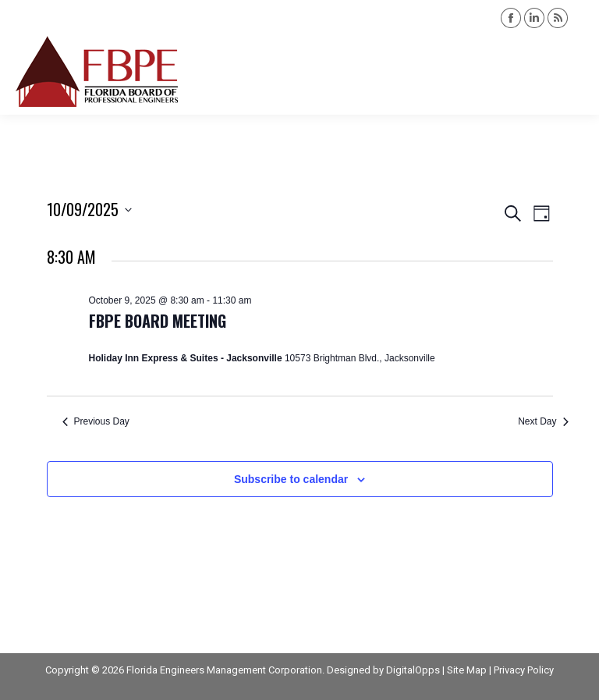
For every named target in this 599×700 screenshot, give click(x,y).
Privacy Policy (524, 670)
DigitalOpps (413, 670)
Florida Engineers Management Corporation (224, 670)
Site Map (467, 670)
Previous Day (96, 421)
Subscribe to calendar (291, 479)
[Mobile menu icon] (574, 72)
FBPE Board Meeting (158, 321)
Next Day (543, 421)
